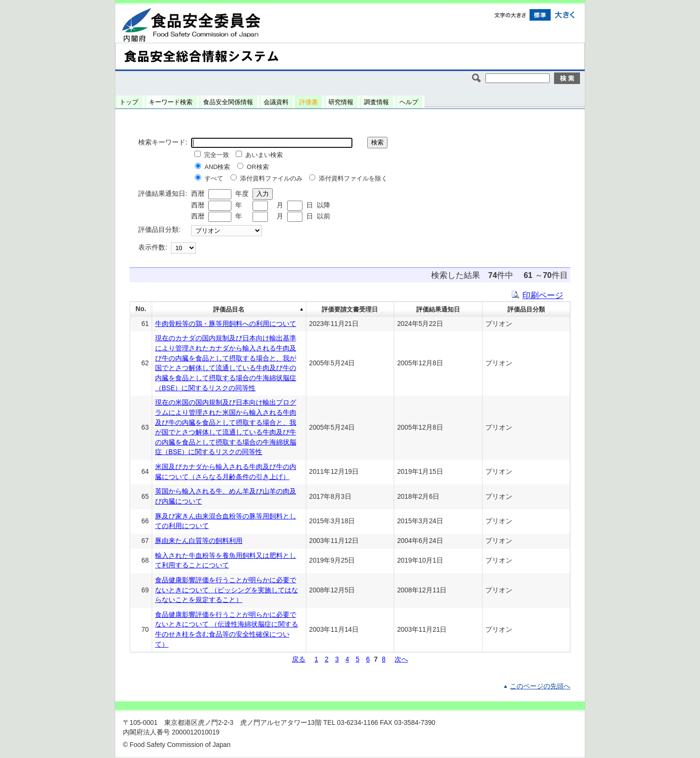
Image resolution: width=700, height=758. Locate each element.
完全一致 (217, 155)
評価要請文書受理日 (350, 309)
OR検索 (258, 167)
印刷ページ (543, 295)
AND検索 (217, 167)
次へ (401, 659)
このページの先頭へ (540, 686)
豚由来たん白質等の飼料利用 (199, 541)
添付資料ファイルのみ (271, 178)
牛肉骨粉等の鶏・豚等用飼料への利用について (226, 324)
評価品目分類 (526, 309)
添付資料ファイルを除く (353, 178)
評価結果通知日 (438, 309)
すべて (214, 178)
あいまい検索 (264, 155)
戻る (299, 659)
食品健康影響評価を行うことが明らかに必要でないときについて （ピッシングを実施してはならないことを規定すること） (227, 590)
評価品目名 (229, 309)
